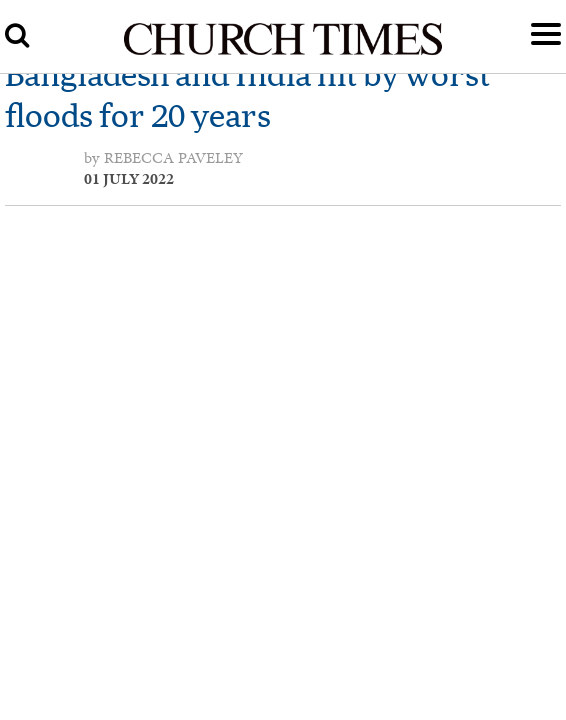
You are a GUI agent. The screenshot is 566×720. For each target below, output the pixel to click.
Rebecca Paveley (173, 158)
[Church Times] (283, 52)
